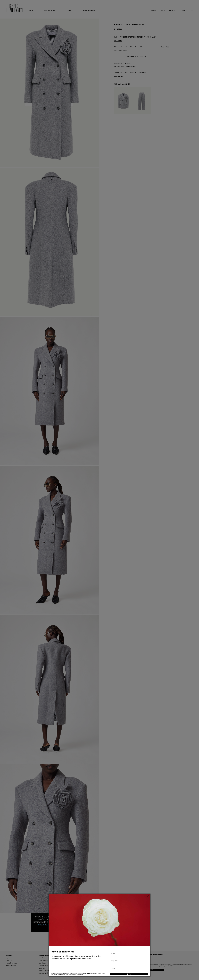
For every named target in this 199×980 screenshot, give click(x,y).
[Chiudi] (148, 896)
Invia (129, 974)
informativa (87, 973)
